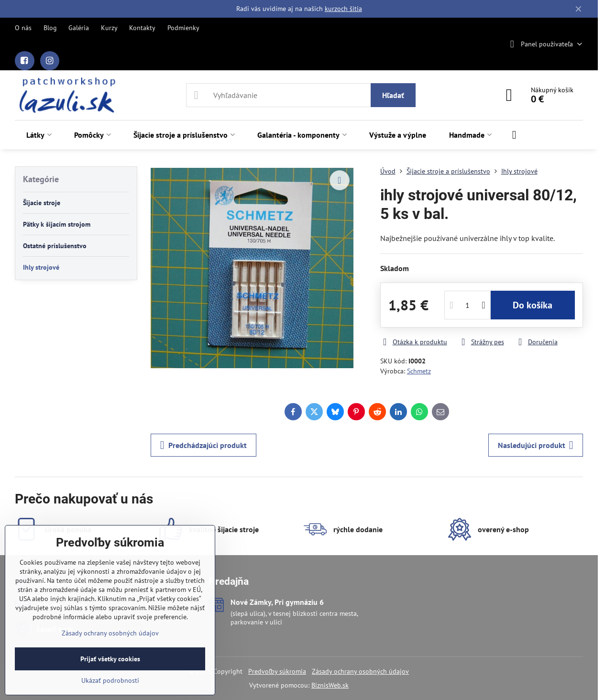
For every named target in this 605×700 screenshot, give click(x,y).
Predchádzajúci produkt (203, 445)
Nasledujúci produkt (536, 445)
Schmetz (419, 371)
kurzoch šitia (343, 9)
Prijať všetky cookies (110, 659)
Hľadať (393, 95)
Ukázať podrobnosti (110, 680)
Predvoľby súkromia (277, 671)
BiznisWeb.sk (330, 685)
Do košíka (533, 305)
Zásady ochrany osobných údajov (360, 671)
